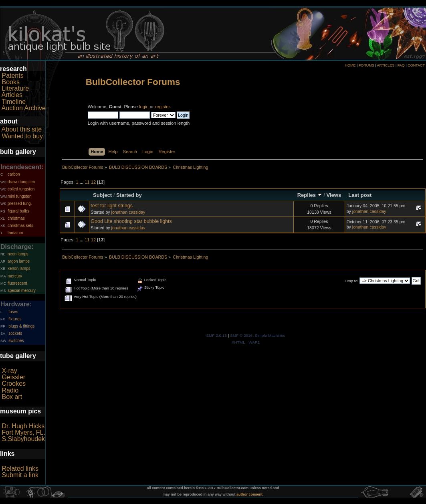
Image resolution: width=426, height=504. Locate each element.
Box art (12, 397)
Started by (129, 195)
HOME (350, 65)
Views (334, 195)
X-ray (9, 371)
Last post (360, 195)
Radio (10, 390)
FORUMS (366, 65)
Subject (102, 195)
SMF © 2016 (241, 335)
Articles (12, 95)
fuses (13, 312)
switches (16, 341)
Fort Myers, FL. (23, 432)
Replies (310, 195)
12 (93, 182)
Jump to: (351, 281)
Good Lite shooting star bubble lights (131, 221)
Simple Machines (270, 335)
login (144, 107)
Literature (15, 88)
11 (87, 182)
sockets (15, 333)
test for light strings (112, 206)
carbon (14, 174)
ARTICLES (386, 65)
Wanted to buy (22, 136)
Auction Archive (24, 108)
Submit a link (20, 475)
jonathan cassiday (128, 212)
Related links (20, 469)
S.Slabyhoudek (23, 439)
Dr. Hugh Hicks (23, 426)
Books (10, 82)
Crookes (14, 384)
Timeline (14, 102)
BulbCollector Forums (133, 82)
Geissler (13, 377)
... (82, 182)
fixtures (15, 319)
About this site (22, 129)
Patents (12, 76)
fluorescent (17, 283)
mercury (15, 276)
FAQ (401, 65)
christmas (16, 218)
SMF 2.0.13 (216, 335)
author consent (249, 494)
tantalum (15, 233)
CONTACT (416, 65)
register (163, 107)
